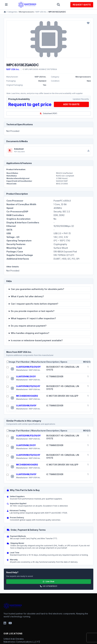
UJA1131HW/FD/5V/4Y (28, 386)
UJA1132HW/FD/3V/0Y (28, 367)
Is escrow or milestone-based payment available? (37, 340)
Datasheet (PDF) (49, 113)
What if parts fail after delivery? (27, 296)
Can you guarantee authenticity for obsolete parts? (37, 289)
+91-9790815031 (49, 586)
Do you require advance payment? (29, 326)
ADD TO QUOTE (71, 104)
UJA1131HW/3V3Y (26, 376)
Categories (12, 12)
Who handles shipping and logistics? (30, 333)
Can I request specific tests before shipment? (35, 304)
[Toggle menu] (6, 5)
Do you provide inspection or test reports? (33, 311)
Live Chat (48, 581)
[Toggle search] (58, 5)
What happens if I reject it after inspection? (33, 318)
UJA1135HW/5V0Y (26, 406)
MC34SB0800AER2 (27, 396)
